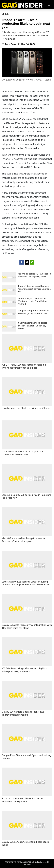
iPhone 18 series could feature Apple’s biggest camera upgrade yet (34, 289)
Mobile (5, 14)
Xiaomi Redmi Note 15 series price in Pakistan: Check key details (32, 326)
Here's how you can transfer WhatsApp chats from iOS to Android (32, 301)
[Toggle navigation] (49, 5)
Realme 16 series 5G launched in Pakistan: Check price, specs (34, 275)
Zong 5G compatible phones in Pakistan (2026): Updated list (33, 312)
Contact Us (27, 865)
